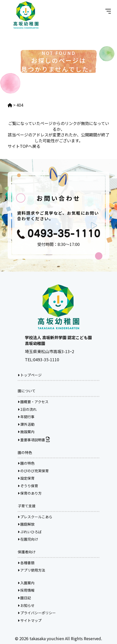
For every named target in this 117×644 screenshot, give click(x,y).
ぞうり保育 (28, 486)
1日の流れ (27, 409)
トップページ (30, 375)
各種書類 (26, 563)
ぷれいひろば (30, 532)
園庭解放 (26, 524)
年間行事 (26, 417)
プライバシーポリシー (37, 613)
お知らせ (26, 605)
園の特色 (26, 463)
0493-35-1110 (46, 359)
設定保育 (26, 478)
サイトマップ (30, 620)
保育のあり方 (30, 493)
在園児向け (28, 539)
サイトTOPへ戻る (24, 146)
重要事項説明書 (34, 440)
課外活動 (26, 424)
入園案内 (26, 583)
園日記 (24, 598)
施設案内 (26, 432)
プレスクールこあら (35, 517)
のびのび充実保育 (33, 471)
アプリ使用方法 (31, 570)
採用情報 (26, 590)
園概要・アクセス (33, 402)
